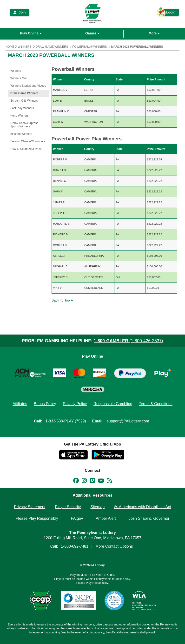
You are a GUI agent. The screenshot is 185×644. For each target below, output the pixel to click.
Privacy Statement (30, 507)
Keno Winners (19, 116)
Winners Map (19, 78)
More (154, 33)
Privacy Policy (75, 404)
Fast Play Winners (22, 108)
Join (20, 12)
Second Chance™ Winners (28, 141)
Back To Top (63, 300)
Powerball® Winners (90, 47)
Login (168, 13)
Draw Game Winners (52, 47)
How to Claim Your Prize (26, 149)
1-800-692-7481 (75, 546)
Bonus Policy (45, 404)
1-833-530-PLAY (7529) (66, 421)
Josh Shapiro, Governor (149, 518)
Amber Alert (106, 518)
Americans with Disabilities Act (143, 507)
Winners (24, 47)
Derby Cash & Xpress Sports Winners (24, 125)
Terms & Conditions (156, 404)
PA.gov (77, 518)
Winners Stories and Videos (28, 86)
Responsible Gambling (113, 404)
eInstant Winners (21, 134)
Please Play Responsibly (37, 518)
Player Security (68, 507)
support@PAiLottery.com (128, 421)
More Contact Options (114, 546)
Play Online (31, 33)
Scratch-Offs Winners (24, 101)
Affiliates (20, 404)
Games (92, 33)
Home (10, 47)
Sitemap (97, 507)
